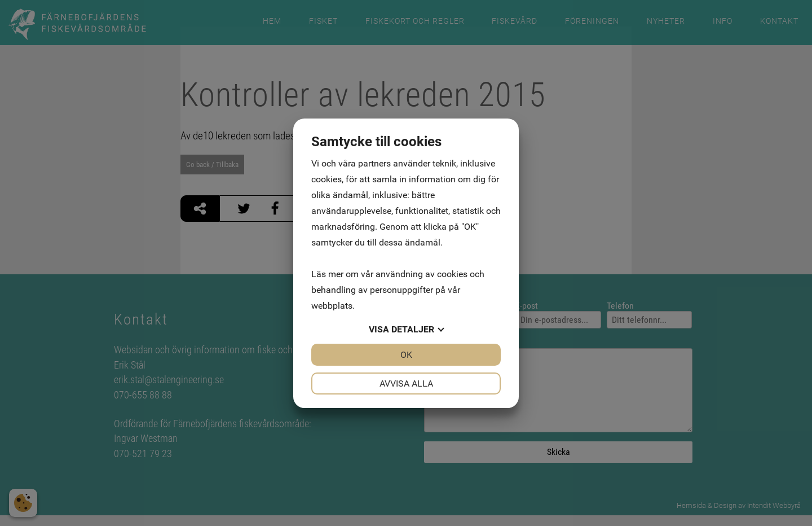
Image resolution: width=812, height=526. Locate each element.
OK (406, 355)
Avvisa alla (406, 383)
